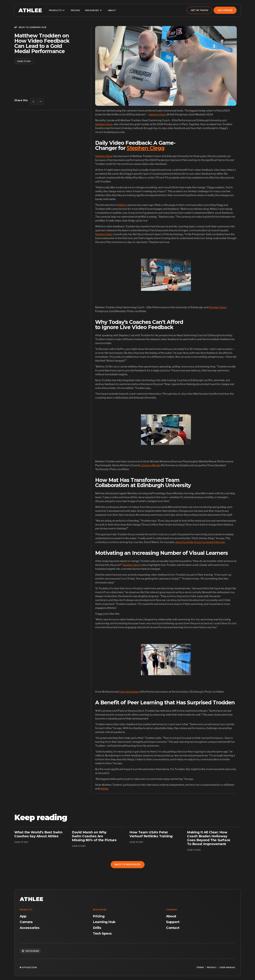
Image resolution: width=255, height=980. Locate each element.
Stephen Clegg (104, 124)
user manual (227, 967)
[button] (57, 10)
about (112, 10)
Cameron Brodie (151, 465)
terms (200, 967)
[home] (30, 10)
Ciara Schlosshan (129, 692)
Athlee (122, 205)
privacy (212, 967)
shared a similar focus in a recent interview (200, 542)
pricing (75, 10)
